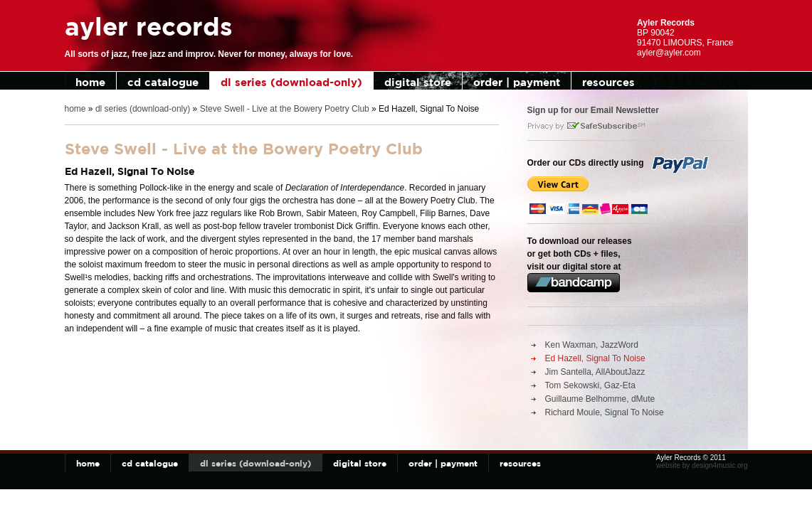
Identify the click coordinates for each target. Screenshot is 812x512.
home (90, 82)
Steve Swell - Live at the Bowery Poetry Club (285, 109)
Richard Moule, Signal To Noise (605, 412)
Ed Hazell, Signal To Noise (595, 358)
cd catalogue (163, 82)
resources (608, 82)
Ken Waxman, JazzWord (592, 345)
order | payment (517, 82)
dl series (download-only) (291, 82)
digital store (418, 82)
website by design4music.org (702, 465)
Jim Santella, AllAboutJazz (595, 372)
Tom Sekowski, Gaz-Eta (590, 385)
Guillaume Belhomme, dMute (600, 399)
